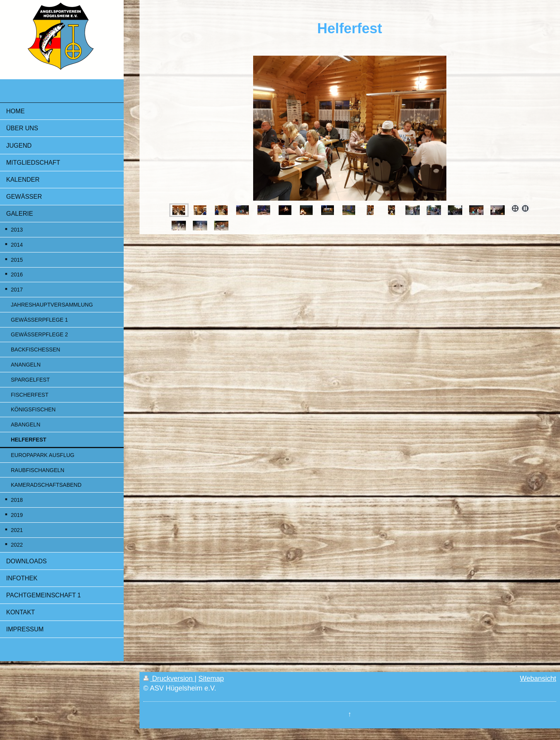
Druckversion (169, 679)
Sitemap (211, 679)
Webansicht (538, 679)
